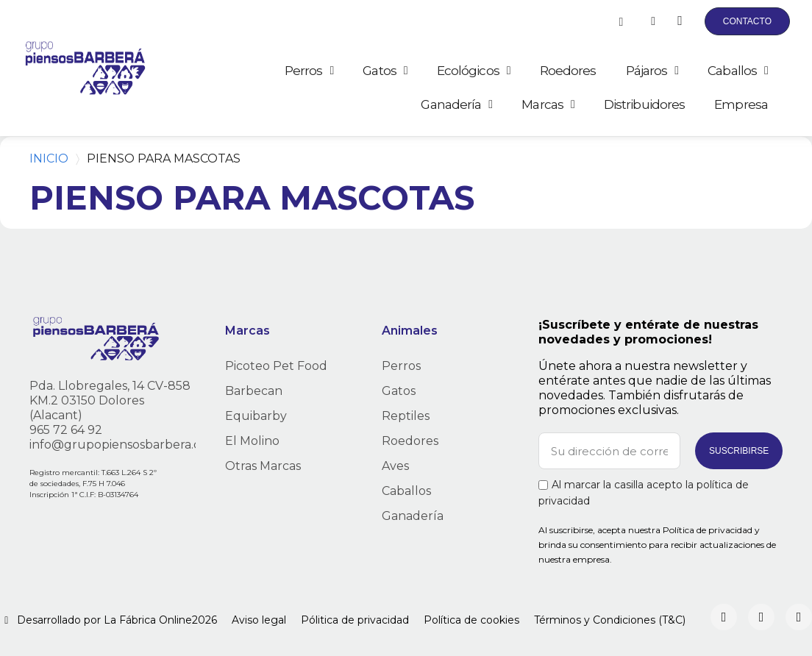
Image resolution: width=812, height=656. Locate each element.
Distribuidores (644, 104)
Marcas (548, 104)
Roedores (568, 71)
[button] (621, 22)
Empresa (741, 104)
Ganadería (456, 104)
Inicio (49, 158)
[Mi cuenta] (653, 21)
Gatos (385, 71)
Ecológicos (474, 71)
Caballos (738, 71)
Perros (309, 71)
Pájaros (652, 71)
